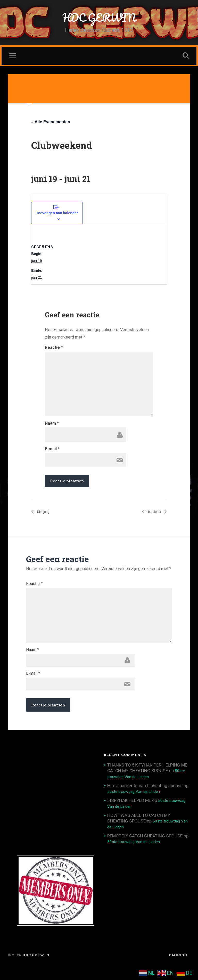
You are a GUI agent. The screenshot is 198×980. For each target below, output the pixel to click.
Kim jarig (45, 514)
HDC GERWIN (99, 18)
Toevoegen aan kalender (57, 215)
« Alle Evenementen (51, 123)
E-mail (52, 451)
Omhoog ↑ (179, 968)
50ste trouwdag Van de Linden (137, 805)
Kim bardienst (148, 514)
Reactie (54, 349)
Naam (52, 425)
